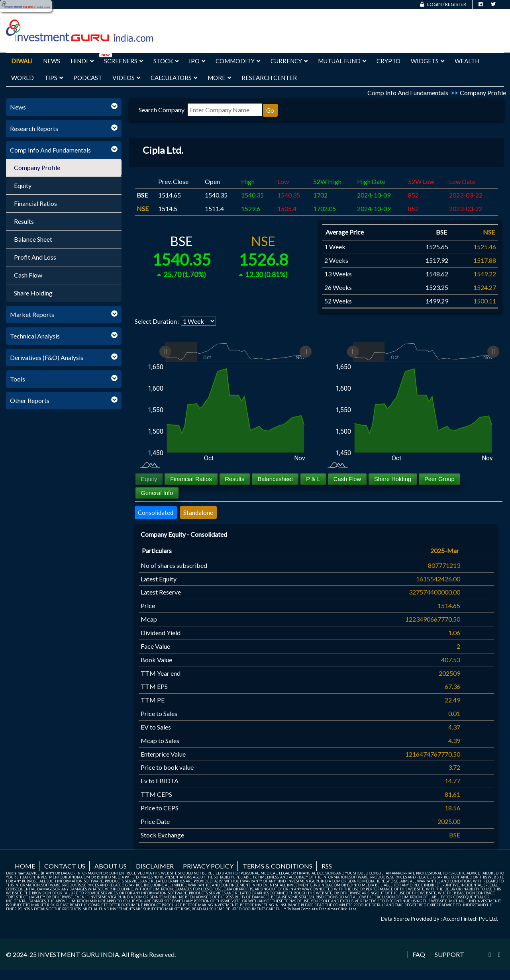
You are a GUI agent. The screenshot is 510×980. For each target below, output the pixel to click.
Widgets (428, 61)
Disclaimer (155, 866)
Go (270, 110)
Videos (126, 78)
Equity (23, 185)
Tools (18, 379)
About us (111, 866)
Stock (166, 61)
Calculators (174, 78)
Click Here (347, 909)
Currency (289, 61)
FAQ (419, 955)
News (52, 61)
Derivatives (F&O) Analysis (47, 357)
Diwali (22, 61)
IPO (197, 61)
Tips (54, 78)
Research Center (269, 78)
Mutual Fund (342, 61)
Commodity (238, 61)
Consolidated (156, 512)
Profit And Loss (35, 257)
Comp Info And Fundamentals (50, 150)
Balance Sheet (33, 239)
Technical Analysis (35, 336)
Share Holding (33, 293)
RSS (327, 866)
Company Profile (37, 167)
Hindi (82, 61)
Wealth (467, 61)
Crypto (388, 61)
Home (25, 866)
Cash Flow (28, 275)
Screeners (124, 61)
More (219, 78)
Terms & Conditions (278, 866)
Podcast (88, 78)
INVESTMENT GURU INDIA (78, 954)
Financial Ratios (35, 203)
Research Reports (34, 128)
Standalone (198, 512)
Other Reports (30, 400)
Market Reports (32, 314)
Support (449, 955)
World (23, 78)
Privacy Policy (208, 866)
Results (24, 221)
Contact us (65, 866)
